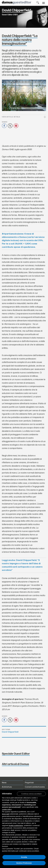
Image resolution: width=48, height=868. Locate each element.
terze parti (6, 814)
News (4, 783)
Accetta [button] (24, 857)
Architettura (7, 787)
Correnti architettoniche (35, 787)
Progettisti (29, 783)
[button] (31, 794)
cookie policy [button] (7, 809)
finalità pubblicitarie (16, 825)
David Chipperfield (10, 732)
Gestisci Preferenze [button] (24, 863)
